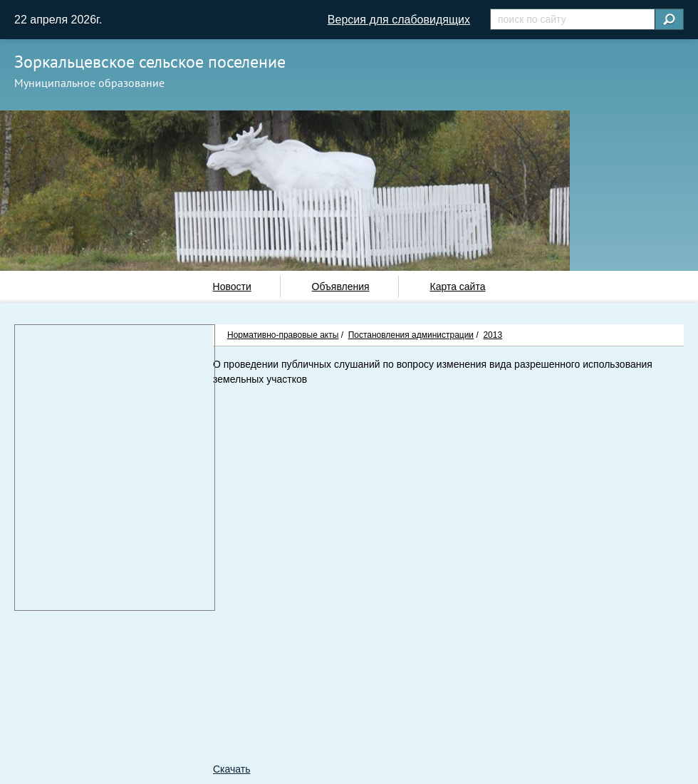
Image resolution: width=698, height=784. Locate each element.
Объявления (341, 287)
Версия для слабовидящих (399, 20)
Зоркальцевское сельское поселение (150, 62)
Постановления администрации (411, 335)
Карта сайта (457, 287)
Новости (232, 287)
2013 (493, 335)
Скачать (232, 769)
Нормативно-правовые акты (283, 335)
